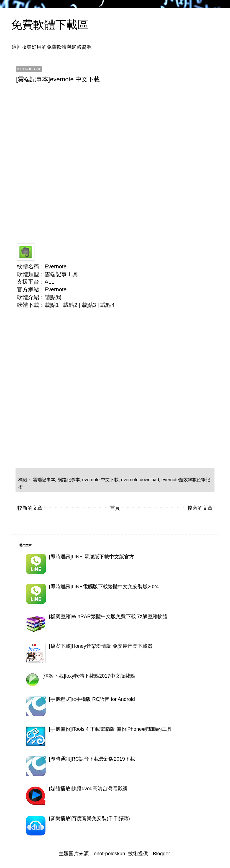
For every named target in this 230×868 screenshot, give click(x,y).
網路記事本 (69, 480)
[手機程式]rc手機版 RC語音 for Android (92, 699)
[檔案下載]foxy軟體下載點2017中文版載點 (89, 676)
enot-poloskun (109, 854)
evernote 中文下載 (101, 480)
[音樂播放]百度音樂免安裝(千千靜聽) (90, 818)
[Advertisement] (58, 148)
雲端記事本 (44, 480)
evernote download (140, 480)
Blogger (161, 854)
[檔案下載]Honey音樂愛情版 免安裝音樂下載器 (101, 646)
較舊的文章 (200, 508)
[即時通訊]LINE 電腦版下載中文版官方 (92, 557)
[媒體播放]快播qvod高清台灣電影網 (88, 789)
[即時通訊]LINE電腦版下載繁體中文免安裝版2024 (104, 587)
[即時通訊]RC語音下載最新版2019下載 (92, 759)
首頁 (115, 508)
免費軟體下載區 (50, 25)
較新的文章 (30, 508)
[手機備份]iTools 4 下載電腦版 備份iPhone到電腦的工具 (110, 729)
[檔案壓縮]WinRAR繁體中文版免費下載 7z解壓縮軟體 (108, 616)
